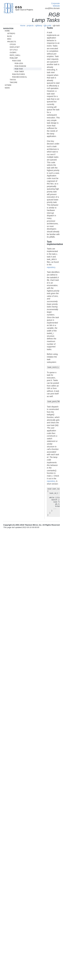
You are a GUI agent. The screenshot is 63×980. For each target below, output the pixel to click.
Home (23, 26)
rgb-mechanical (20, 77)
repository (51, 267)
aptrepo (11, 34)
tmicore (13, 82)
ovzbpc (13, 53)
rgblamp (39, 26)
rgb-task (19, 69)
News (7, 88)
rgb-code (47, 26)
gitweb (8, 85)
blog (9, 36)
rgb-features (19, 74)
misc (9, 39)
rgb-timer (19, 72)
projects (30, 26)
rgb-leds (19, 63)
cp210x (13, 44)
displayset (15, 47)
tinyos (13, 80)
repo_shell (15, 55)
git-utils (14, 50)
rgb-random (20, 66)
